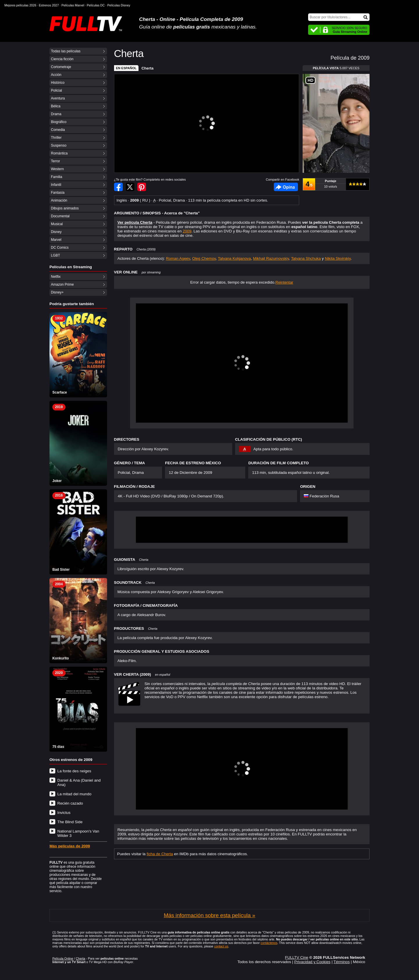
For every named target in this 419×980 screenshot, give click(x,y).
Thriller (56, 138)
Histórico (58, 83)
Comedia (58, 130)
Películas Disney (119, 5)
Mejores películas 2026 (20, 5)
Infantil (56, 185)
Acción (56, 75)
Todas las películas (66, 51)
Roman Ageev (178, 258)
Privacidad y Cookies (312, 962)
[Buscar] (339, 17)
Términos (342, 962)
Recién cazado (70, 803)
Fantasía (58, 193)
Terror (55, 161)
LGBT (55, 255)
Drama (56, 114)
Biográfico (59, 122)
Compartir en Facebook (118, 187)
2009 (187, 231)
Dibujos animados (65, 208)
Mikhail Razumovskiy (271, 258)
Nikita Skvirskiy (338, 258)
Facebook (286, 187)
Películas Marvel (73, 5)
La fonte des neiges (74, 771)
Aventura (58, 98)
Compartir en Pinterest (142, 187)
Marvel (56, 240)
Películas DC (96, 5)
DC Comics (60, 248)
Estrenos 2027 (49, 5)
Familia (57, 177)
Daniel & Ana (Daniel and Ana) (79, 782)
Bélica (56, 106)
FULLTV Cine (297, 957)
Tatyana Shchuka (306, 258)
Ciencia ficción (62, 59)
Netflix (56, 277)
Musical (57, 224)
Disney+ (57, 292)
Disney (56, 232)
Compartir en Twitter (130, 187)
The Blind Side (70, 822)
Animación (59, 200)
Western (57, 169)
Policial (56, 90)
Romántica (59, 153)
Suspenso (59, 145)
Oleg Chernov (204, 258)
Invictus (64, 813)
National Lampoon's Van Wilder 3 (78, 833)
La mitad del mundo (74, 794)
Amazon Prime (62, 284)
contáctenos (269, 943)
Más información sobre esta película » (210, 915)
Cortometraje (61, 67)
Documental (60, 216)
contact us (221, 946)
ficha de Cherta (160, 854)
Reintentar (284, 282)
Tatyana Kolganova (234, 258)
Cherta (147, 68)
